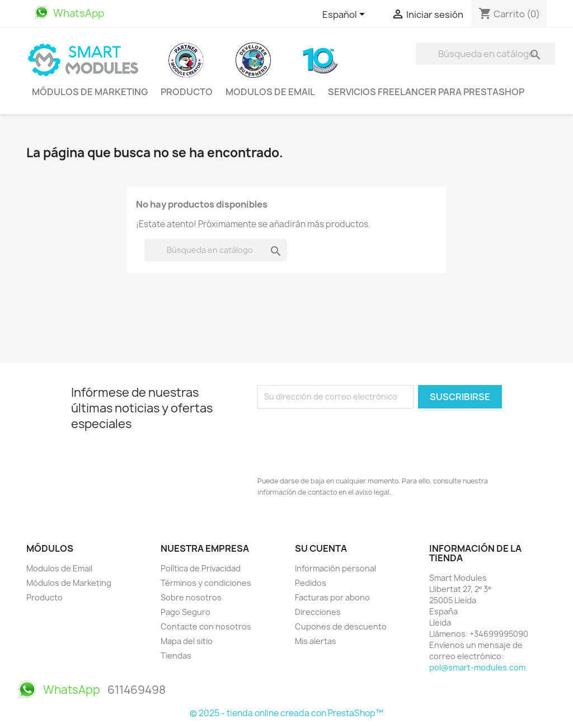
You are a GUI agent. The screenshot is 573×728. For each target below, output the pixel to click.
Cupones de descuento (341, 626)
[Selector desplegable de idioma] (346, 15)
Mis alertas (316, 641)
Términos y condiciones (206, 583)
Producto (187, 92)
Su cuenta (321, 548)
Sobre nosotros (191, 597)
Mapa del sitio (187, 641)
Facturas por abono (332, 597)
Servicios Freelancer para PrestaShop (426, 92)
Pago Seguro (185, 612)
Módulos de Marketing (90, 92)
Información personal (335, 568)
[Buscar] (487, 54)
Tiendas (176, 656)
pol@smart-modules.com (477, 667)
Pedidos (311, 583)
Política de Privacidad (201, 568)
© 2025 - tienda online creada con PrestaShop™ (286, 713)
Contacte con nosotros (206, 626)
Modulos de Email (270, 92)
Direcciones (318, 612)
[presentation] (342, 439)
